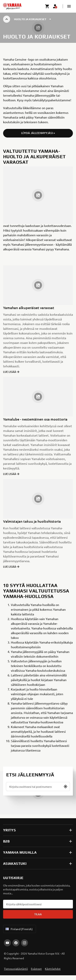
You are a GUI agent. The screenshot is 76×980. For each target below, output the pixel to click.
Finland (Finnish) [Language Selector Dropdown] (19, 929)
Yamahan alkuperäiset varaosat (29, 308)
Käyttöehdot (53, 969)
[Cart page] (47, 6)
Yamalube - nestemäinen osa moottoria (35, 419)
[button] (69, 6)
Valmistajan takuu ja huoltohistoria (32, 521)
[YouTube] (7, 943)
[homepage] (12, 6)
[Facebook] (16, 943)
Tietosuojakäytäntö (16, 969)
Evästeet (36, 969)
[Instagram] (24, 943)
